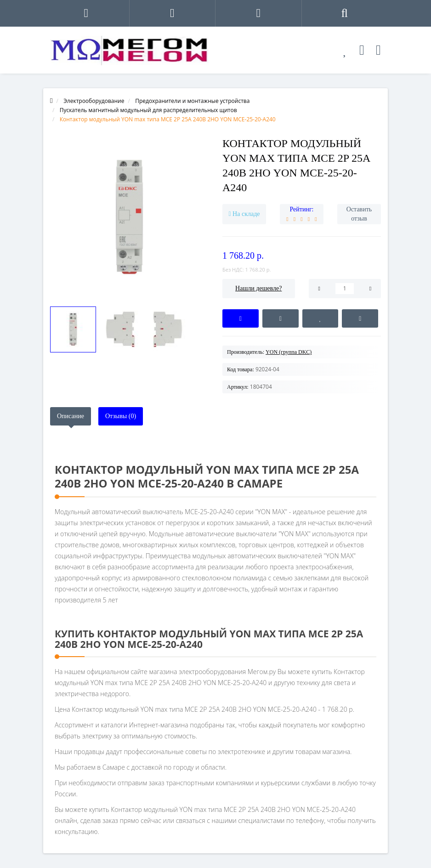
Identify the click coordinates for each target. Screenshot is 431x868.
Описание (71, 416)
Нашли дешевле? (258, 288)
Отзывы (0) (121, 416)
